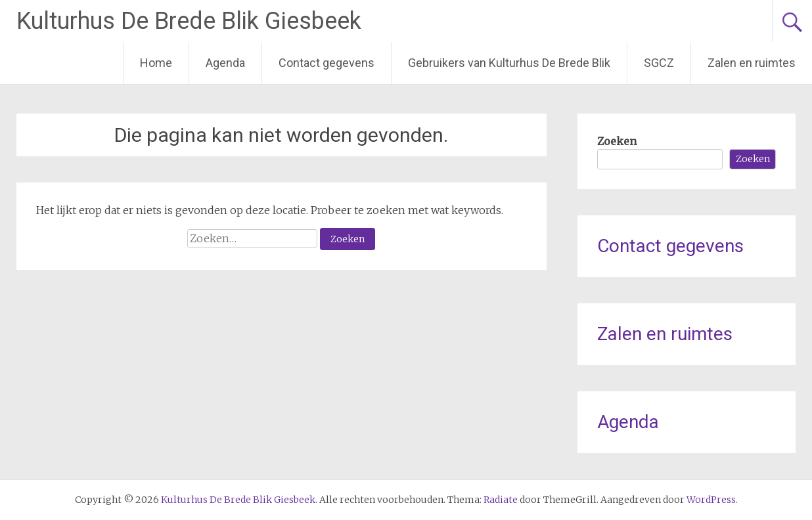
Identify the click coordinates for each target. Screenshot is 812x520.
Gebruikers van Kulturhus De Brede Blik (509, 63)
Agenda (225, 63)
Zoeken (617, 141)
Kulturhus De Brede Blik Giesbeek (189, 21)
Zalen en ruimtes (752, 63)
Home (156, 63)
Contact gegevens (327, 63)
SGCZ (659, 63)
